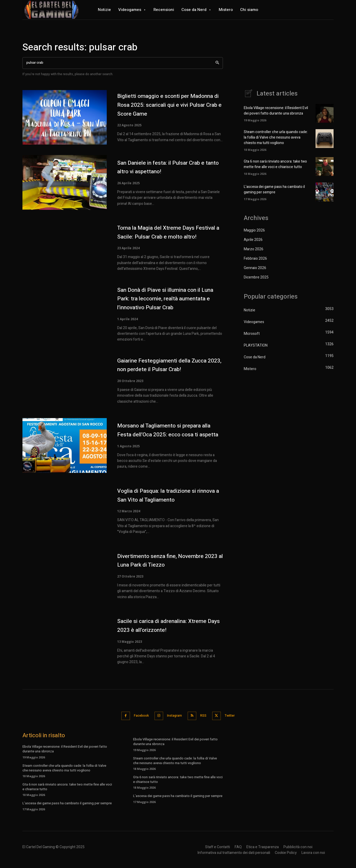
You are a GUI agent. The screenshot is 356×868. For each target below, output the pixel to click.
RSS (205, 720)
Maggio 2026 (254, 230)
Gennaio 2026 (255, 268)
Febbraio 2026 (255, 258)
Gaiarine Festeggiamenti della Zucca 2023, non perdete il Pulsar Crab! (169, 367)
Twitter (235, 720)
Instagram (173, 720)
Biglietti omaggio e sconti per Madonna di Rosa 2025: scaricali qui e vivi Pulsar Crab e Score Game (168, 105)
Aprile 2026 (253, 240)
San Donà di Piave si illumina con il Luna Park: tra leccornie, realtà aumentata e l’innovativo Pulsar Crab (170, 301)
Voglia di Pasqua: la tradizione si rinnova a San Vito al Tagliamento (165, 500)
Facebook (137, 720)
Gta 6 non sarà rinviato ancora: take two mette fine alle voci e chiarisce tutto (275, 164)
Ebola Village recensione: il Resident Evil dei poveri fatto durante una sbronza (276, 111)
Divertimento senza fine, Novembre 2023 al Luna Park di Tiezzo (168, 565)
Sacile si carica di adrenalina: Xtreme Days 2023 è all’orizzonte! (170, 630)
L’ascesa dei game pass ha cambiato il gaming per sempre (274, 189)
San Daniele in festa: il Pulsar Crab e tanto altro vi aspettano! (168, 167)
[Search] (217, 63)
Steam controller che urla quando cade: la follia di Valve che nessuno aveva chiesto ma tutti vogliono (276, 137)
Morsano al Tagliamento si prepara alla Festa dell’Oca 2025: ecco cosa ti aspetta (170, 434)
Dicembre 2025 (256, 277)
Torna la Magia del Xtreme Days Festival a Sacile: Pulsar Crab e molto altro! (170, 233)
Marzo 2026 (254, 249)
